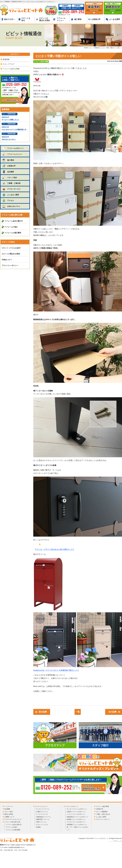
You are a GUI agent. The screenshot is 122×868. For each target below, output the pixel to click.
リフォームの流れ (11, 227)
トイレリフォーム (42, 814)
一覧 (78, 712)
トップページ (9, 806)
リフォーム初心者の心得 (12, 822)
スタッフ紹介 (10, 177)
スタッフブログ (9, 64)
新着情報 (6, 59)
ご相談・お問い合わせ (103, 814)
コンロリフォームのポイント (76, 822)
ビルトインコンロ (42, 825)
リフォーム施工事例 (102, 806)
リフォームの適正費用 (13, 233)
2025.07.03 (15, 127)
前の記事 (43, 712)
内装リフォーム (41, 822)
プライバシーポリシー (10, 265)
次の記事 (112, 712)
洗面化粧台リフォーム (43, 817)
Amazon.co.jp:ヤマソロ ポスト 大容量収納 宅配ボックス (56, 670)
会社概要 (8, 172)
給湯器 (38, 827)
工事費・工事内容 (11, 183)
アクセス (8, 201)
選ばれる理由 (9, 814)
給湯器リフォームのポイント (76, 819)
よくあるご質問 (11, 195)
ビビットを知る (24, 19)
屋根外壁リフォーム (43, 819)
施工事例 (76, 19)
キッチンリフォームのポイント (77, 809)
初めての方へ (8, 19)
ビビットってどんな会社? (11, 248)
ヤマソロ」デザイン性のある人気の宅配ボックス (55, 549)
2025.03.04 (15, 137)
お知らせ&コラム (11, 206)
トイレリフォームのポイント (76, 814)
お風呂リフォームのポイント (76, 812)
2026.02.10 (15, 117)
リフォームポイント (72, 806)
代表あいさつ (7, 260)
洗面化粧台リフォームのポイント (78, 817)
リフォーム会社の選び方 (14, 221)
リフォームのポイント (13, 148)
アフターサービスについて (13, 819)
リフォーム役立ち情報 (41, 61)
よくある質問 (113, 19)
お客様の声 (94, 19)
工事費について (9, 817)
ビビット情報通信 (102, 812)
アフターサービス (11, 189)
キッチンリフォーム (43, 809)
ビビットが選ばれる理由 (43, 19)
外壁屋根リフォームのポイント (77, 825)
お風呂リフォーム (42, 812)
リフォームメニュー (60, 19)
